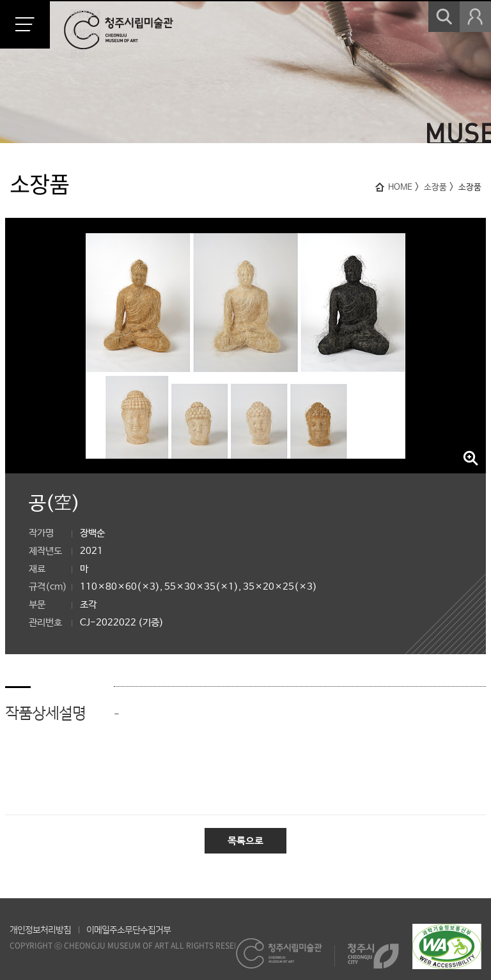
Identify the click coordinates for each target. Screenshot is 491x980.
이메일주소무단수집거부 (129, 930)
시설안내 (85, 33)
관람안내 (85, 13)
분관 (77, 53)
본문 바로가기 (0, 0)
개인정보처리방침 (40, 930)
